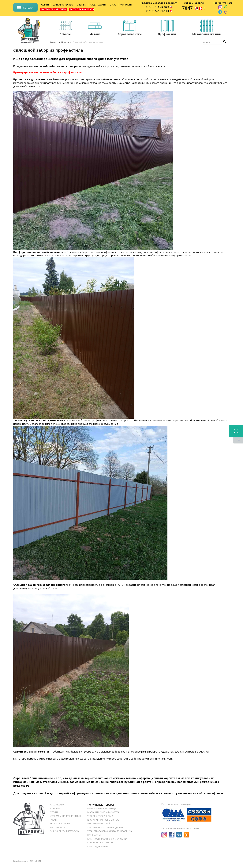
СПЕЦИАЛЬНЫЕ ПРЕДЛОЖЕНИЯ (65, 816)
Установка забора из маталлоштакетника (110, 831)
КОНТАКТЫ (55, 808)
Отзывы (82, 5)
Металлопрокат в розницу (102, 808)
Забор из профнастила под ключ (105, 827)
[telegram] (220, 12)
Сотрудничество (63, 5)
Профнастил (94, 835)
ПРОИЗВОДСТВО (58, 827)
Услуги (45, 5)
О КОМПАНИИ (57, 805)
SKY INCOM (36, 861)
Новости (65, 42)
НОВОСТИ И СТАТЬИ (60, 824)
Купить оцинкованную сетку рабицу (107, 839)
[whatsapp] (226, 7)
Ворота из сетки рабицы (100, 843)
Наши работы (98, 5)
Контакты (126, 5)
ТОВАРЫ (54, 820)
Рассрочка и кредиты (53, 9)
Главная (54, 42)
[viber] (226, 12)
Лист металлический (99, 824)
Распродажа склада (82, 9)
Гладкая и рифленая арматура (103, 812)
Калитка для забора (98, 846)
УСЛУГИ (54, 812)
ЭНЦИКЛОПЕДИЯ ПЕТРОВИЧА (65, 831)
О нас (113, 5)
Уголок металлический (100, 816)
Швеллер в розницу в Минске (103, 820)
